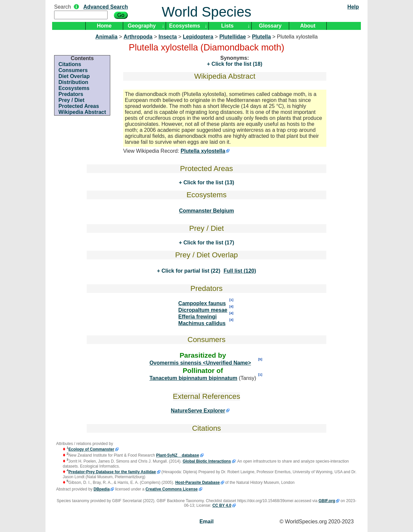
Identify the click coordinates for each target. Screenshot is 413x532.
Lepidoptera (198, 37)
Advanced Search (106, 7)
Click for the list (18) (236, 64)
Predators (71, 94)
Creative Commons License (171, 489)
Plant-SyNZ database (177, 455)
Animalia (106, 37)
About (308, 26)
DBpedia (102, 489)
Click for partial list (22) (190, 271)
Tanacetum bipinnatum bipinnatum (193, 378)
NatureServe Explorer (198, 411)
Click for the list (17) (208, 243)
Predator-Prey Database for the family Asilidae (112, 472)
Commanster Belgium (206, 211)
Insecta (167, 37)
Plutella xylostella (203, 151)
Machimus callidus (202, 323)
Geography (142, 26)
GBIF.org (327, 501)
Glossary (270, 26)
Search (63, 7)
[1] (231, 300)
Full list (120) (240, 271)
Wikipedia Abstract (82, 112)
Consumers (73, 70)
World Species (206, 12)
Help (353, 7)
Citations (70, 64)
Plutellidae (233, 37)
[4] (231, 306)
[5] (260, 359)
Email (207, 522)
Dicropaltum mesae (203, 310)
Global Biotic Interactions (207, 461)
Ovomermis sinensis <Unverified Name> (200, 363)
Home (104, 26)
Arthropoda (138, 37)
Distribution (73, 82)
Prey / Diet (71, 100)
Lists (227, 26)
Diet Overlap (74, 76)
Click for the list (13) (208, 182)
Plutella (261, 37)
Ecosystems (184, 26)
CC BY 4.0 (222, 505)
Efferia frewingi (198, 317)
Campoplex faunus (202, 303)
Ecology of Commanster (91, 449)
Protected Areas (79, 106)
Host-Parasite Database (198, 483)
